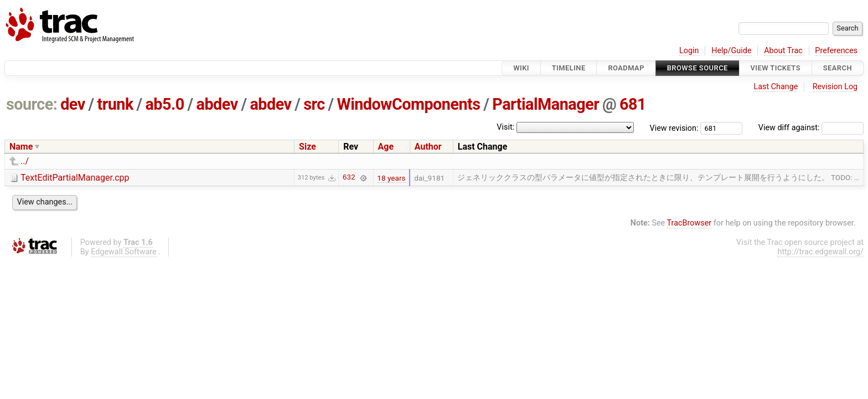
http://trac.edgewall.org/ (820, 252)
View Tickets (776, 68)
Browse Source (697, 68)
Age (386, 147)
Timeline (569, 68)
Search (838, 68)
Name (21, 147)
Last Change (776, 87)
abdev (217, 104)
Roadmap (626, 68)
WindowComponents (408, 104)
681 (633, 104)
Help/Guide (731, 51)
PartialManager (546, 104)
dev (73, 104)
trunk (115, 104)
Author (428, 147)
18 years (391, 178)
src (314, 104)
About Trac (783, 51)
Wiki (521, 68)
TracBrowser (689, 223)
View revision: (674, 128)
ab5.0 (164, 104)
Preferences (836, 51)
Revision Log (835, 87)
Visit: (505, 127)
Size (308, 147)
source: (32, 104)
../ (25, 161)
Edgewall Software (124, 252)
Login (689, 51)
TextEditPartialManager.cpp (75, 178)
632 (349, 178)
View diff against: (811, 128)
